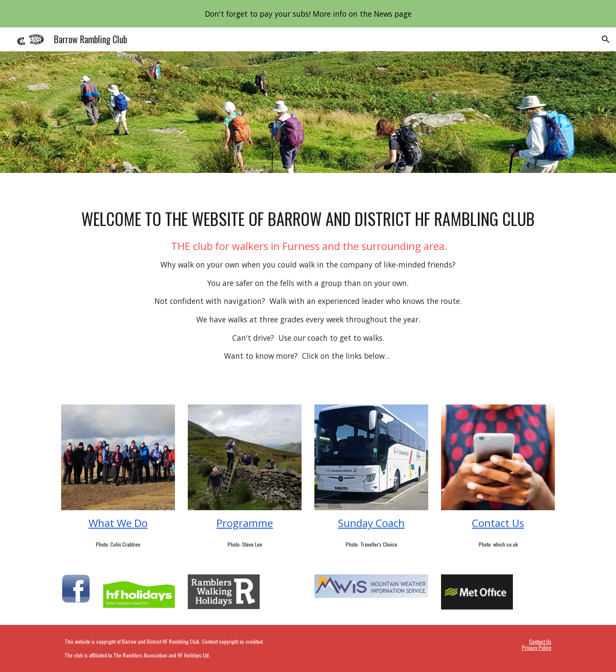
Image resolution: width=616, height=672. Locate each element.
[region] (308, 14)
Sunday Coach (371, 523)
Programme (245, 523)
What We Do (118, 523)
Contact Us (498, 523)
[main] (308, 284)
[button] (606, 39)
